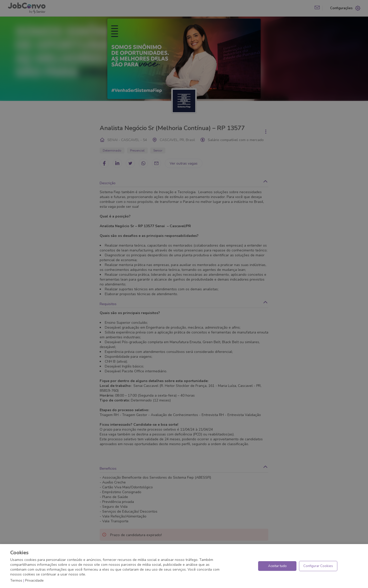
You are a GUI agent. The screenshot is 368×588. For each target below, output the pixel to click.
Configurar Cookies (318, 566)
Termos (16, 580)
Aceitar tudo (277, 566)
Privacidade (34, 580)
